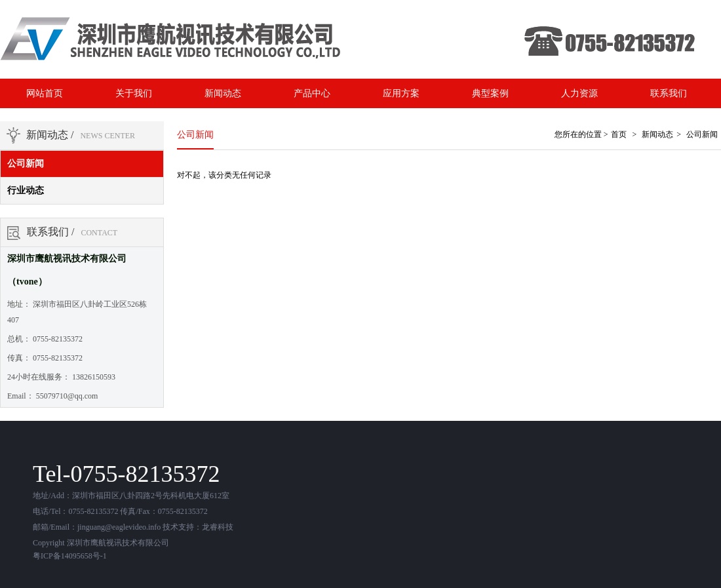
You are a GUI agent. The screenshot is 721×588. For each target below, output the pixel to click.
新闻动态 (657, 134)
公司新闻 (26, 164)
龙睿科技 (218, 527)
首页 (619, 134)
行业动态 (26, 190)
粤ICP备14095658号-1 (70, 556)
